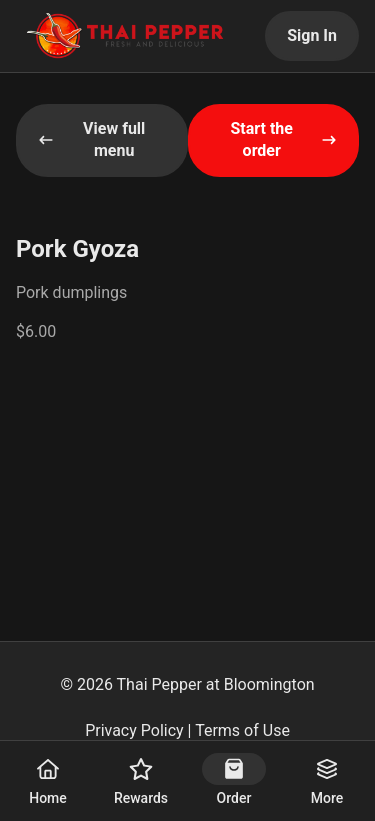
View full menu (91, 139)
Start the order (283, 139)
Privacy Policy (134, 730)
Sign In (312, 35)
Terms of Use (242, 730)
